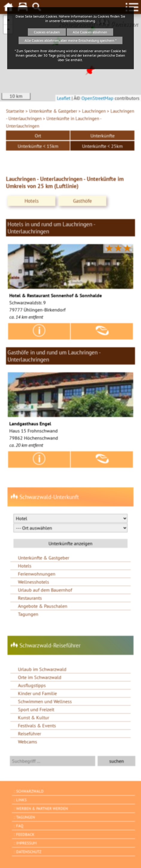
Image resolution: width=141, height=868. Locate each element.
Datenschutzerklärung (78, 21)
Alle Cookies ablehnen (90, 32)
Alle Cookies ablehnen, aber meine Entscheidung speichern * (70, 40)
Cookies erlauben (47, 32)
